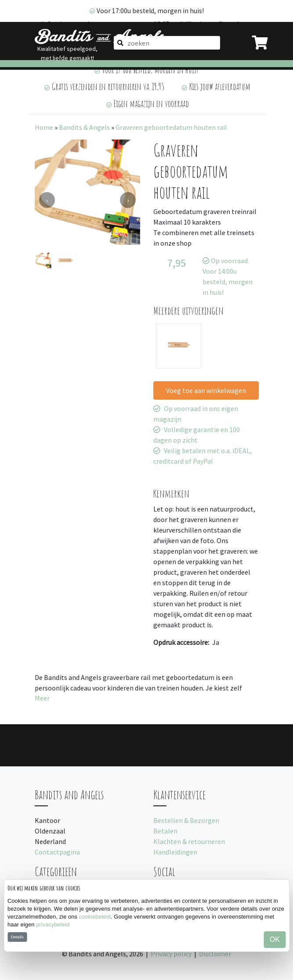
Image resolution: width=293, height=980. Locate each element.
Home (44, 127)
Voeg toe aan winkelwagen (206, 390)
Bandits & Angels (84, 127)
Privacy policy (171, 954)
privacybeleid (53, 925)
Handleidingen (175, 852)
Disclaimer (215, 954)
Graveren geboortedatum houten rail (171, 127)
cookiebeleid (95, 917)
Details (17, 937)
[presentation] (47, 200)
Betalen (165, 831)
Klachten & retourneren (189, 841)
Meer (42, 698)
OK (275, 939)
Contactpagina (57, 852)
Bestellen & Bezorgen (186, 820)
